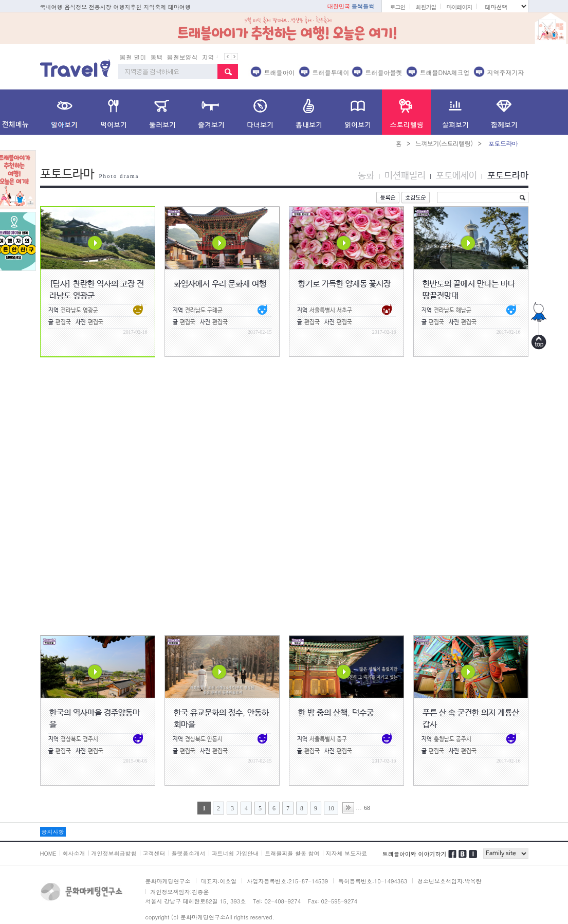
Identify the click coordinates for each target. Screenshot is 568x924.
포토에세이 (456, 176)
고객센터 (154, 853)
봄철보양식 (182, 57)
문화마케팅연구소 (168, 881)
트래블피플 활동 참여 (292, 853)
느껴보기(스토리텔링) (444, 143)
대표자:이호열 (219, 881)
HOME (48, 853)
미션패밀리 (405, 176)
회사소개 (74, 853)
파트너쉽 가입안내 (235, 853)
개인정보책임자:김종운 (180, 892)
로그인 (397, 7)
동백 (157, 57)
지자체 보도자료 (347, 853)
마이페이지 (459, 7)
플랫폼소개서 (189, 853)
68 (367, 808)
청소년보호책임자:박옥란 (450, 881)
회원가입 (426, 7)
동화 (366, 176)
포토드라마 (508, 176)
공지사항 (53, 832)
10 (331, 808)
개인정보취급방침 (114, 853)
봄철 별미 (133, 57)
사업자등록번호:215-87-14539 (287, 881)
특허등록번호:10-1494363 (373, 881)
